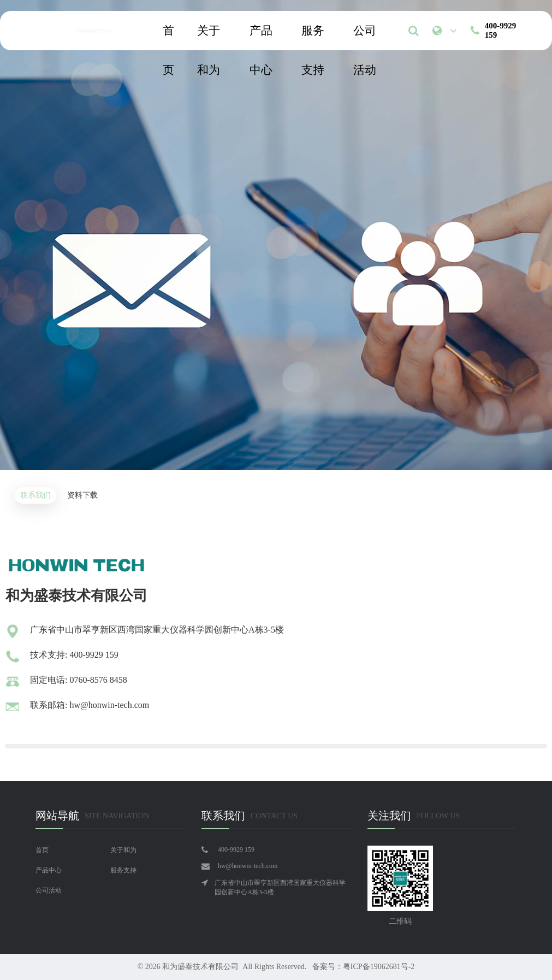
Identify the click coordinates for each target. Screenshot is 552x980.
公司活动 (365, 37)
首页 (168, 37)
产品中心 (261, 37)
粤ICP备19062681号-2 (379, 967)
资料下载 (82, 495)
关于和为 (209, 37)
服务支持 (313, 37)
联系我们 (35, 495)
